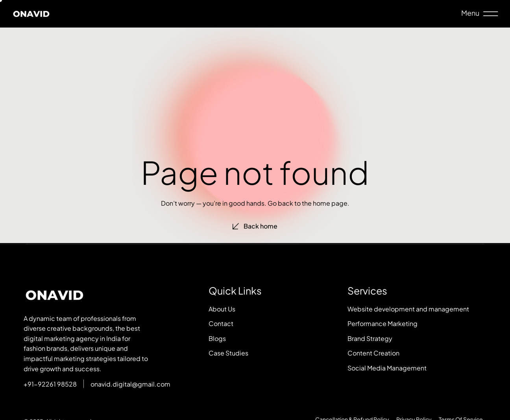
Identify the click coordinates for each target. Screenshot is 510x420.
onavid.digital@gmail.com (130, 384)
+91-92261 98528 (50, 384)
